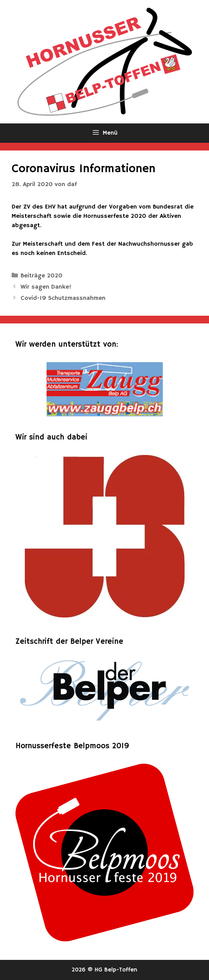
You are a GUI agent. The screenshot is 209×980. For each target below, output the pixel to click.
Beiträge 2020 (41, 276)
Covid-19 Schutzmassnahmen (63, 298)
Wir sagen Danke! (46, 287)
